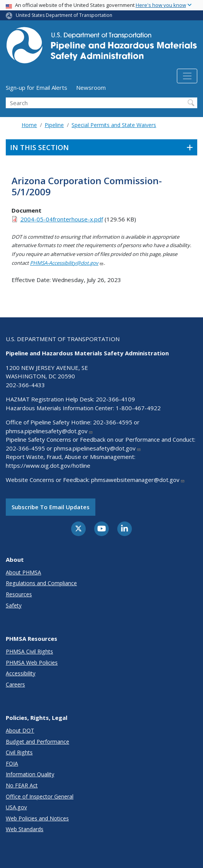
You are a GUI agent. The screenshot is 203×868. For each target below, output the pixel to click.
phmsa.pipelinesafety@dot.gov (49, 431)
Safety (14, 605)
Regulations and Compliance (41, 583)
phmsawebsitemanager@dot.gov (138, 480)
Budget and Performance (37, 742)
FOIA (12, 763)
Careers (15, 684)
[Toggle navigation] (187, 76)
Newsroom (91, 87)
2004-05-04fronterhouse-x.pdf (62, 219)
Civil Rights (19, 752)
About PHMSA (23, 572)
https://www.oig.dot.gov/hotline (48, 465)
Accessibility (21, 673)
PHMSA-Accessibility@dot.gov (67, 263)
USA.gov (16, 807)
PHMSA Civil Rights (29, 651)
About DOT (20, 730)
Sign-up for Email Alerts (37, 87)
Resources (19, 594)
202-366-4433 (25, 385)
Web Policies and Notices (37, 818)
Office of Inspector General (40, 796)
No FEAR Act (22, 785)
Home (29, 125)
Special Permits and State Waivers (114, 125)
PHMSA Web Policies (32, 663)
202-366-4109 (115, 399)
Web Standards (25, 829)
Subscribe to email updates (51, 507)
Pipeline (54, 125)
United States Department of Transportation (64, 15)
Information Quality (30, 774)
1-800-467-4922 (138, 408)
